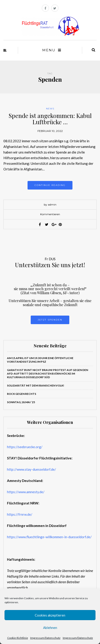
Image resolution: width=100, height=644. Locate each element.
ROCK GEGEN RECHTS (22, 394)
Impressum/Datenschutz (45, 638)
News (50, 109)
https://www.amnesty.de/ (26, 492)
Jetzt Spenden (50, 320)
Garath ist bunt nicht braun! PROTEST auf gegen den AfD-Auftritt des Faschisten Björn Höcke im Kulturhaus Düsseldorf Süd (48, 374)
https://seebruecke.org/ (25, 447)
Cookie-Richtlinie (18, 638)
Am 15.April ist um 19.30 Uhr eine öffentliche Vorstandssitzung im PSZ (40, 360)
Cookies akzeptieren (50, 615)
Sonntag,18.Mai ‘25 (21, 402)
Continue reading (50, 185)
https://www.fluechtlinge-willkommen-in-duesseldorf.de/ (49, 537)
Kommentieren (50, 214)
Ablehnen (50, 628)
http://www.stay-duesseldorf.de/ (31, 469)
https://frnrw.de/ (20, 514)
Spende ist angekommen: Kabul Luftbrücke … (50, 119)
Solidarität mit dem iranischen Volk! (36, 385)
